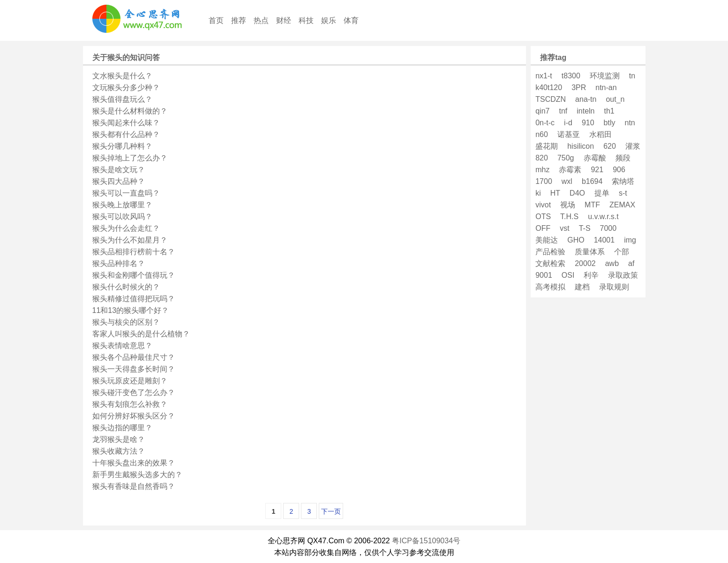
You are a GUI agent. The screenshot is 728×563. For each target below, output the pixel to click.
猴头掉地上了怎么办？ (130, 158)
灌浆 (633, 146)
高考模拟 (550, 287)
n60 (542, 134)
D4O (577, 193)
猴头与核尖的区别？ (126, 322)
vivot (543, 205)
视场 (568, 205)
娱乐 (329, 20)
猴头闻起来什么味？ (126, 123)
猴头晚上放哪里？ (122, 205)
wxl (567, 181)
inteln (585, 111)
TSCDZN (551, 99)
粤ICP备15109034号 (426, 541)
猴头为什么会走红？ (126, 228)
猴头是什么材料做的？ (130, 111)
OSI (568, 275)
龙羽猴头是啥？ (119, 439)
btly (610, 123)
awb (612, 263)
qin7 (542, 111)
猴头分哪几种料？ (122, 146)
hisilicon (581, 146)
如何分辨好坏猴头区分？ (134, 416)
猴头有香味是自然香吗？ (134, 486)
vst (564, 228)
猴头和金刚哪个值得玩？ (134, 275)
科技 (306, 20)
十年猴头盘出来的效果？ (134, 463)
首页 (216, 20)
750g (566, 158)
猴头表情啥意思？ (122, 346)
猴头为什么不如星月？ (130, 240)
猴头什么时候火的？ (126, 287)
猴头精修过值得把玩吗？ (134, 299)
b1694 (592, 181)
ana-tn (586, 99)
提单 (602, 193)
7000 (608, 228)
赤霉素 (570, 170)
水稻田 (600, 134)
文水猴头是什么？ (122, 76)
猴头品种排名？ (119, 263)
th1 (609, 111)
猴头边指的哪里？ (122, 428)
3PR (579, 87)
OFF (543, 228)
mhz (542, 170)
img (630, 240)
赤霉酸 (595, 158)
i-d (568, 123)
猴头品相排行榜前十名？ (134, 252)
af (631, 263)
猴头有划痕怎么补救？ (130, 404)
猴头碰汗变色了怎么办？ (134, 392)
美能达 (547, 240)
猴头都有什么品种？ (126, 134)
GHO (576, 240)
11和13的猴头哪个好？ (131, 310)
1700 (544, 181)
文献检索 (550, 263)
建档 (582, 287)
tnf (563, 111)
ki (538, 193)
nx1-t (544, 76)
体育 (351, 20)
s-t (623, 193)
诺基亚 (569, 134)
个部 (622, 252)
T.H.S (569, 217)
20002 (585, 263)
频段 (623, 158)
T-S (585, 228)
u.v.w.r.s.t (603, 217)
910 (588, 123)
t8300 (571, 76)
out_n (615, 99)
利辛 (591, 275)
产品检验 (550, 252)
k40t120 (549, 87)
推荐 (239, 20)
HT (555, 193)
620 (610, 146)
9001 (544, 275)
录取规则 (614, 287)
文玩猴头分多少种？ (126, 87)
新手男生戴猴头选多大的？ (137, 475)
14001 (604, 240)
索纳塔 (623, 181)
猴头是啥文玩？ (119, 170)
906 (619, 170)
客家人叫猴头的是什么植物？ (141, 334)
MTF (592, 205)
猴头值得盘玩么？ (122, 99)
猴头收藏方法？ (119, 451)
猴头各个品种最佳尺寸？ (134, 357)
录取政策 (623, 275)
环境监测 (605, 76)
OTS (543, 217)
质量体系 (590, 252)
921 (597, 170)
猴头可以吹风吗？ (122, 217)
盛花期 (547, 146)
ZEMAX (622, 205)
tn (632, 76)
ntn (630, 123)
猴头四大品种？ (119, 181)
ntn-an (606, 87)
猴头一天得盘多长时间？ (134, 369)
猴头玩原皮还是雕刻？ (130, 381)
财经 (284, 20)
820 (542, 158)
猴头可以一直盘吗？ (126, 193)
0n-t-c (545, 123)
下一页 (331, 511)
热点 (261, 20)
